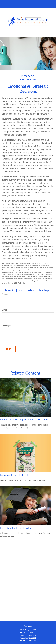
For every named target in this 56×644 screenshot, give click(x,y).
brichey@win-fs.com (28, 640)
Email (5, 310)
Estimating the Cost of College (16, 528)
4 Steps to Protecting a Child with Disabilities (24, 420)
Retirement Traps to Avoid (14, 475)
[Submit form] (9, 349)
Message (6, 325)
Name (5, 294)
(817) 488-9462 (31, 630)
